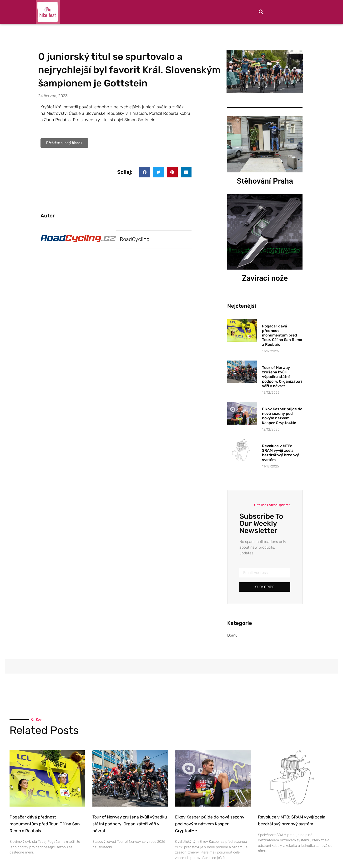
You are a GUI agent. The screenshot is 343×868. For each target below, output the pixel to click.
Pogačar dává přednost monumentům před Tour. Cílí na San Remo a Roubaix (282, 335)
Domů (232, 635)
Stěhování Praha (265, 181)
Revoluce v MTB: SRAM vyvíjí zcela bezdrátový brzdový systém (280, 453)
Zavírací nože (265, 278)
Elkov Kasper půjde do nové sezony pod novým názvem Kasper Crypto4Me (282, 416)
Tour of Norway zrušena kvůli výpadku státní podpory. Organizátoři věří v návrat (282, 377)
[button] (261, 12)
